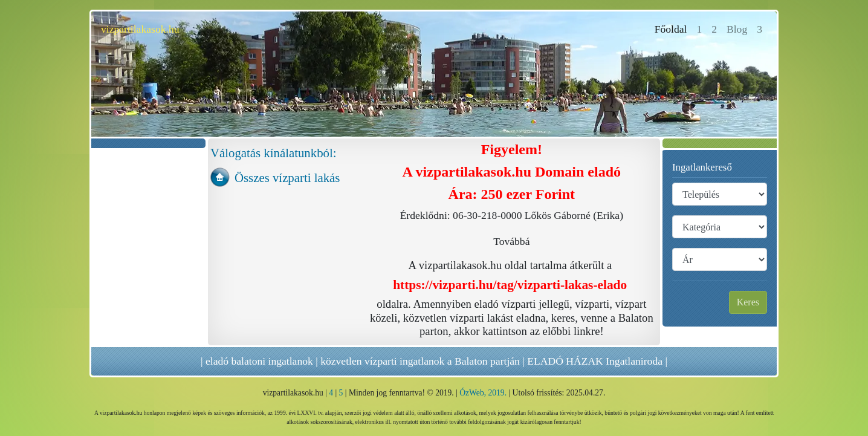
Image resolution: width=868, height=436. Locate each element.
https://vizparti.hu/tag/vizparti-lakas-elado (510, 285)
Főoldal (673, 28)
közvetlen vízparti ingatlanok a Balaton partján (420, 361)
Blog (737, 29)
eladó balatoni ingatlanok (259, 361)
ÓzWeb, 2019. (483, 393)
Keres (748, 302)
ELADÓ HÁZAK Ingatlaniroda (595, 361)
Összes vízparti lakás (287, 177)
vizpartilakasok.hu (140, 29)
